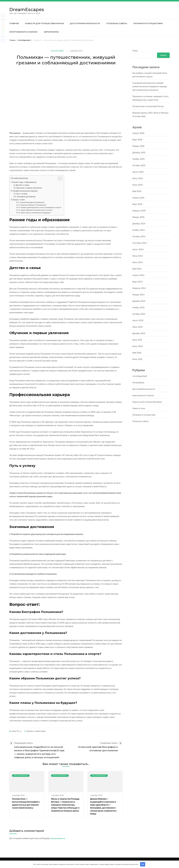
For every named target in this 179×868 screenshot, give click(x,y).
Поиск (135, 51)
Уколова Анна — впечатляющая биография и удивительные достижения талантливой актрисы (26, 803)
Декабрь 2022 (139, 333)
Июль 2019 (137, 359)
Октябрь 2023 (139, 314)
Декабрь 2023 (139, 301)
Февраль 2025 (139, 211)
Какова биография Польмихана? (32, 202)
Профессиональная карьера (25, 191)
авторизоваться (58, 838)
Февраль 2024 (139, 288)
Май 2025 (137, 191)
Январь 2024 (138, 295)
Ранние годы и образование (24, 182)
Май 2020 (137, 353)
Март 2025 (137, 204)
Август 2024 (138, 249)
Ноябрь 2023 (138, 308)
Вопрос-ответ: (19, 200)
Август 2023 (138, 320)
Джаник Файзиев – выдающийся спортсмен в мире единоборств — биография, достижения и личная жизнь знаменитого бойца (103, 806)
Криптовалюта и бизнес (23, 32)
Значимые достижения (26, 197)
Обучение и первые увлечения (29, 188)
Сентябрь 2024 (140, 243)
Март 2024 (137, 282)
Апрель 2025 (138, 198)
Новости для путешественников (44, 23)
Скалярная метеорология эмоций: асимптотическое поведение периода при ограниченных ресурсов (150, 87)
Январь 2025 (138, 217)
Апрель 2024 (138, 275)
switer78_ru (17, 731)
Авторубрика (51, 32)
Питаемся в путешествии (148, 23)
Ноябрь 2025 (138, 159)
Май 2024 (137, 269)
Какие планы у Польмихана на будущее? (36, 213)
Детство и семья (22, 185)
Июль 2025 (138, 178)
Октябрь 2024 (139, 237)
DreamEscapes (27, 9)
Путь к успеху (22, 194)
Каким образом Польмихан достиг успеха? (37, 210)
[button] (59, 179)
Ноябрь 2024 (139, 230)
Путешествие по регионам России (148, 106)
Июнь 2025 (138, 185)
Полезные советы (117, 23)
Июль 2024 (138, 256)
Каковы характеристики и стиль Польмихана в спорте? (41, 207)
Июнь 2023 (137, 327)
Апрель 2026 (138, 133)
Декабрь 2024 (139, 224)
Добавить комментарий (36, 731)
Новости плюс (139, 408)
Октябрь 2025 (139, 165)
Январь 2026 (138, 146)
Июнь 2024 (138, 262)
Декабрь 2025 (139, 153)
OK (143, 864)
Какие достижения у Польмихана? (33, 205)
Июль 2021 (137, 340)
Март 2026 (137, 140)
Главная (14, 23)
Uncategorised (57, 51)
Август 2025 (138, 172)
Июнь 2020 (138, 346)
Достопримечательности (85, 23)
